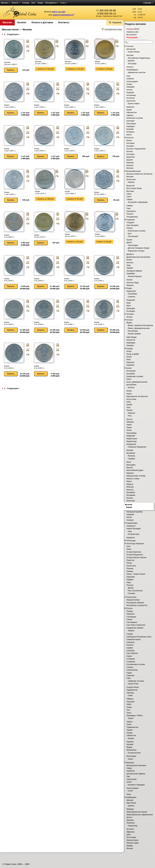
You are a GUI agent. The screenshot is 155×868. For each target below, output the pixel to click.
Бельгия (130, 138)
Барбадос (131, 126)
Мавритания (132, 439)
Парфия (130, 580)
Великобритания (134, 171)
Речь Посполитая (135, 591)
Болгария (130, 143)
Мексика (130, 487)
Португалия (131, 597)
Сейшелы (131, 642)
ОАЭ (128, 546)
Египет (129, 260)
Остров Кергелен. (134, 552)
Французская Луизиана (136, 765)
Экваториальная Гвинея (137, 812)
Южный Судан (133, 843)
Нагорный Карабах (134, 512)
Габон (129, 194)
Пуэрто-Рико (133, 684)
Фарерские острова (136, 251)
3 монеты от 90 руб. (75, 242)
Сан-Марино (132, 622)
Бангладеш (131, 124)
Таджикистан (132, 690)
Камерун (130, 345)
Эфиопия (130, 832)
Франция (130, 763)
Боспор (130, 151)
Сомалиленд (132, 670)
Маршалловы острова (136, 476)
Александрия (132, 81)
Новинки (130, 29)
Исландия (131, 311)
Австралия (131, 49)
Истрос (129, 317)
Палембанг (132, 294)
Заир (129, 265)
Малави (130, 450)
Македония (131, 444)
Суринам (130, 675)
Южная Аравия (134, 334)
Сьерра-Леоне (133, 687)
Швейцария (131, 797)
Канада (130, 348)
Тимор (129, 707)
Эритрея (130, 820)
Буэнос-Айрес (134, 104)
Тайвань (130, 699)
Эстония (130, 829)
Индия (129, 288)
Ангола (129, 90)
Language (148, 3)
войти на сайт (59, 12)
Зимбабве (131, 274)
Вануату (130, 165)
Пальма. (130, 568)
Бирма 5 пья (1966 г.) (100, 235)
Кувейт (129, 405)
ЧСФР (130, 791)
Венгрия (130, 177)
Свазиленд (132, 826)
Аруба (129, 110)
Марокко (130, 473)
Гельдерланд (132, 217)
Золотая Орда (133, 283)
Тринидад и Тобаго (135, 715)
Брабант (131, 61)
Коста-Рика (131, 399)
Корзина (117, 22)
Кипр (129, 359)
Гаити (129, 197)
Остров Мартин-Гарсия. (137, 557)
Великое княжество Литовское (139, 174)
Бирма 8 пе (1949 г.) (9, 280)
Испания (130, 314)
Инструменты (52, 3)
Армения (130, 107)
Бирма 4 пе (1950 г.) (9, 236)
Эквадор (130, 809)
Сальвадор (131, 617)
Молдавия (131, 495)
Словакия (131, 659)
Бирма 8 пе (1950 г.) (39, 367)
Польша (130, 585)
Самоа (129, 619)
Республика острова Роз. (137, 605)
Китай (129, 368)
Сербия (130, 648)
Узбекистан (131, 735)
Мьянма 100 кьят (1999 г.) (11, 63)
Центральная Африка (136, 774)
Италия (130, 320)
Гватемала (131, 211)
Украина (130, 742)
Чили (129, 794)
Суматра (131, 297)
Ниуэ (130, 531)
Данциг (131, 588)
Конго (129, 379)
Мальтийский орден (135, 470)
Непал (129, 517)
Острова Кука (134, 534)
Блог (34, 3)
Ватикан (130, 168)
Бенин (129, 140)
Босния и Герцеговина (136, 149)
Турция (129, 730)
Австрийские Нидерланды (139, 58)
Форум (40, 3)
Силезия (131, 593)
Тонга (129, 713)
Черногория (131, 779)
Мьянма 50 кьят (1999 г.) (71, 63)
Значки (129, 280)
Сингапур (130, 651)
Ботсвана (130, 154)
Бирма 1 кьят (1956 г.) (10, 193)
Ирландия (131, 308)
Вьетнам (130, 191)
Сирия (129, 656)
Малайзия (131, 453)
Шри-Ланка (131, 803)
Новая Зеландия (134, 529)
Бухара (131, 738)
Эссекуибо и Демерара (138, 202)
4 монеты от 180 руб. (45, 199)
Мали (129, 462)
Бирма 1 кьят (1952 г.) (10, 106)
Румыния (130, 614)
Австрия (130, 55)
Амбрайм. (131, 87)
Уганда (129, 733)
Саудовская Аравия (135, 628)
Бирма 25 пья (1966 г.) (100, 193)
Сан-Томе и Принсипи (136, 625)
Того (128, 710)
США (129, 678)
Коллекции (131, 371)
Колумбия (131, 374)
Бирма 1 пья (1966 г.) (70, 193)
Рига (130, 416)
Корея (129, 394)
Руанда (130, 611)
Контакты (64, 22)
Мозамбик (131, 492)
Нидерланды (132, 523)
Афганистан (132, 112)
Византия (130, 186)
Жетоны (130, 263)
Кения (129, 357)
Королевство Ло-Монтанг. (137, 396)
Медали (130, 484)
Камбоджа (131, 343)
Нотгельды (131, 541)
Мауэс (129, 481)
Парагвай (131, 577)
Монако (130, 498)
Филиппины (131, 750)
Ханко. (131, 759)
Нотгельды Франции (135, 544)
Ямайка (130, 846)
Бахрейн (130, 129)
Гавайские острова (136, 681)
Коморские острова (135, 376)
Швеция (130, 800)
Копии (129, 391)
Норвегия (131, 538)
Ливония (131, 413)
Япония (130, 848)
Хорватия (131, 771)
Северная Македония (137, 447)
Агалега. (130, 67)
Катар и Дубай (133, 354)
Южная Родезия (135, 276)
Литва (129, 430)
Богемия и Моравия (136, 785)
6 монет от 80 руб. (104, 242)
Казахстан (131, 340)
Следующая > (13, 34)
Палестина (131, 566)
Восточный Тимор (134, 188)
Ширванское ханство (137, 72)
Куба (128, 402)
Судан (129, 673)
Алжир (129, 84)
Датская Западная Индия (139, 248)
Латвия (129, 410)
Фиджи (129, 747)
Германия (131, 220)
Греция (129, 228)
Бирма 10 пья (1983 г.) (101, 63)
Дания (129, 242)
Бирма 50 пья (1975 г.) (40, 236)
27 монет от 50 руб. (105, 69)
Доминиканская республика (138, 257)
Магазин (5, 3)
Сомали (130, 667)
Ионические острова (137, 231)
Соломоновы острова (136, 664)
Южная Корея (132, 840)
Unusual (130, 46)
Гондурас (130, 222)
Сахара (130, 634)
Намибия (130, 514)
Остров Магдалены (135, 555)
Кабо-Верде (132, 337)
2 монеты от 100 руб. (45, 69)
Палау (129, 563)
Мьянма (129, 505)
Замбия (130, 268)
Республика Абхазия (135, 603)
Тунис (129, 724)
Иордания (131, 300)
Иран (129, 306)
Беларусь (131, 132)
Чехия (129, 782)
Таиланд (130, 693)
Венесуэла (131, 179)
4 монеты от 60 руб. (75, 199)
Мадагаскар (132, 441)
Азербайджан (132, 70)
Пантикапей (133, 236)
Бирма (129, 507)
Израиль (130, 285)
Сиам (130, 695)
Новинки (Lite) (132, 32)
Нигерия (130, 520)
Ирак (129, 303)
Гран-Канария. (133, 225)
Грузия (129, 240)
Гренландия (133, 245)
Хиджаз (131, 631)
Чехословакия (132, 788)
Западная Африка (134, 271)
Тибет (129, 704)
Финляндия (131, 756)
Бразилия (131, 157)
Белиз (129, 135)
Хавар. (129, 768)
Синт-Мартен (132, 653)
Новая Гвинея (134, 52)
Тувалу (129, 722)
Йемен (129, 323)
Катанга (131, 387)
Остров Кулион (134, 753)
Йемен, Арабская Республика (140, 325)
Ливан (129, 425)
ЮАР (129, 835)
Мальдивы (131, 465)
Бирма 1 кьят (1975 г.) (41, 193)
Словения (131, 662)
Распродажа (132, 37)
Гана (128, 208)
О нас (64, 3)
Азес (128, 76)
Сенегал (130, 645)
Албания (130, 79)
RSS (137, 29)
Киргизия (130, 362)
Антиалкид (131, 95)
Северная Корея (133, 639)
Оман (129, 549)
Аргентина (131, 101)
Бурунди (130, 162)
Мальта (130, 467)
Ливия (129, 427)
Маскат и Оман (133, 479)
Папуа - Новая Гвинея (136, 574)
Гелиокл (130, 214)
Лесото (129, 419)
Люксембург (132, 433)
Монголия (131, 501)
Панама (130, 571)
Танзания (130, 702)
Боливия (130, 146)
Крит (130, 233)
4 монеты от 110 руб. (75, 69)
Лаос (129, 407)
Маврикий (131, 436)
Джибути (130, 254)
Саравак (131, 459)
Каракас (131, 182)
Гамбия (130, 206)
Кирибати (130, 365)
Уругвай (130, 744)
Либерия (130, 422)
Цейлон (131, 806)
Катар (129, 351)
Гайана (129, 199)
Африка (130, 115)
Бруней (130, 160)
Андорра (130, 92)
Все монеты (132, 35)
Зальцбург (132, 64)
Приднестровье (133, 600)
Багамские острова (135, 118)
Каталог (16, 3)
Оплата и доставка (42, 22)
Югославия (131, 837)
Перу (129, 582)
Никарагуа (131, 526)
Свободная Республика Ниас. (139, 637)
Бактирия (130, 121)
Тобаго (131, 718)
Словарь (26, 3)
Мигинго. (130, 490)
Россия (129, 608)
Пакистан (130, 560)
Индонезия (131, 291)
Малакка (131, 456)
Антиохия (131, 98)
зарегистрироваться (63, 15)
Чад (128, 776)
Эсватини (131, 823)
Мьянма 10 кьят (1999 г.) (41, 63)
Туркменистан (132, 727)
